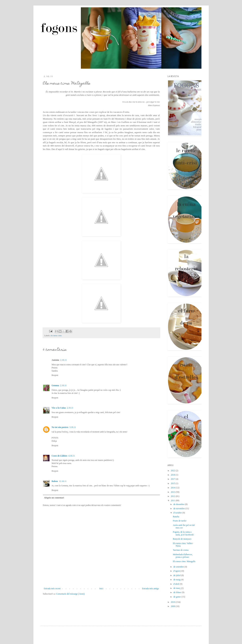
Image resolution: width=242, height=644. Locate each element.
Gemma (55, 385)
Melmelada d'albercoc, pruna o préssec (183, 556)
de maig (177, 580)
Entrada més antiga (150, 589)
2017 (173, 479)
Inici (101, 589)
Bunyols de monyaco (182, 539)
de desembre (179, 504)
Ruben (55, 481)
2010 (173, 602)
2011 (173, 500)
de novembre (179, 508)
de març (177, 588)
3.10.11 (73, 427)
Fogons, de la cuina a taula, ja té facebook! (183, 533)
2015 (173, 483)
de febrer (178, 592)
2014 (173, 488)
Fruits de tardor (180, 521)
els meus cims (56, 335)
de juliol (177, 575)
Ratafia (176, 517)
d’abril (177, 584)
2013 (173, 492)
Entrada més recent (52, 589)
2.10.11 (64, 360)
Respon (55, 375)
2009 (173, 606)
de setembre (179, 567)
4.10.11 (72, 456)
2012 (173, 496)
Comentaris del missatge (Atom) (70, 594)
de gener (177, 597)
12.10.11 (63, 481)
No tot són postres (60, 427)
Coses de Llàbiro (60, 456)
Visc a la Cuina (59, 408)
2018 (173, 475)
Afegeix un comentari (54, 498)
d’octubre (178, 513)
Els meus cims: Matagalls (184, 561)
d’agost (177, 571)
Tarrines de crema (181, 550)
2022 (173, 471)
